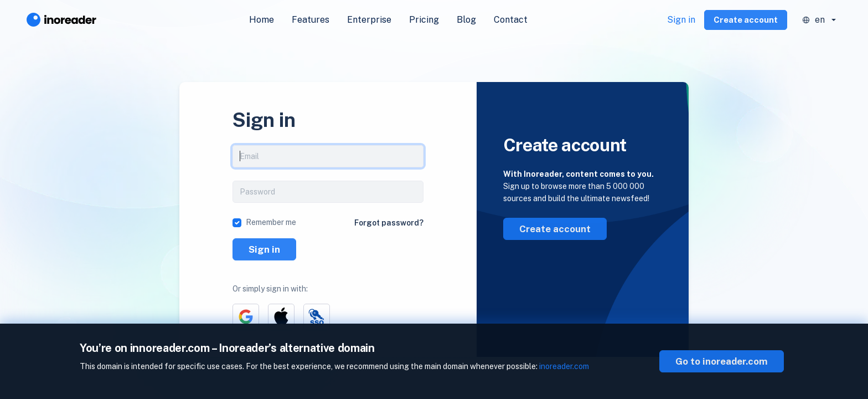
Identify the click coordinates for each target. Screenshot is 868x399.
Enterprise (369, 20)
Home (262, 20)
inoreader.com (564, 366)
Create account (746, 20)
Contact (511, 20)
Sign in (681, 20)
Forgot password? (389, 223)
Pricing (424, 20)
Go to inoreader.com (722, 361)
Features (311, 20)
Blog (466, 20)
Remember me (271, 222)
